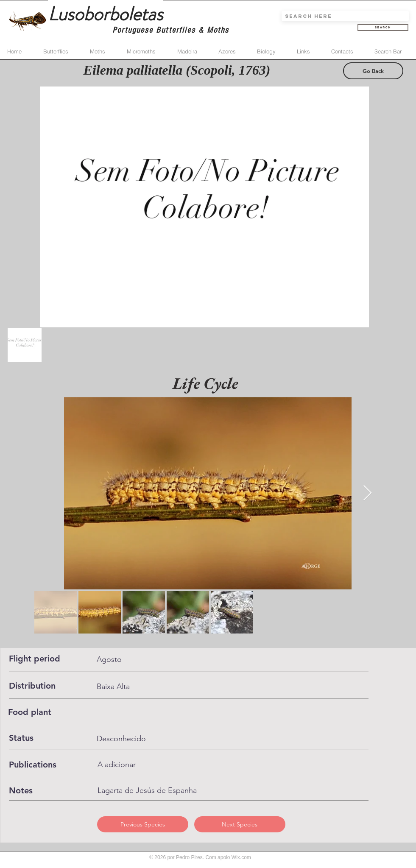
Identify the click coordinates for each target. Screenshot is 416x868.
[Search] (383, 28)
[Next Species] (240, 824)
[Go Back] (373, 71)
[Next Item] (367, 493)
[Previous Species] (143, 824)
